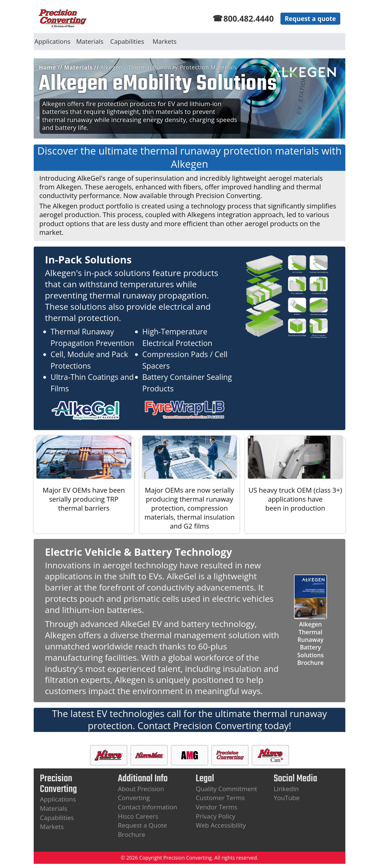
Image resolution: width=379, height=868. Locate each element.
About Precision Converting (141, 793)
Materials (90, 41)
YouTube (287, 798)
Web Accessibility (221, 825)
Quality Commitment (226, 789)
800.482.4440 (249, 19)
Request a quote (310, 19)
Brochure (132, 834)
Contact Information (148, 807)
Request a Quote (142, 825)
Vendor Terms (216, 807)
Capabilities (127, 41)
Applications (52, 41)
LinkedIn (286, 789)
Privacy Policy (215, 816)
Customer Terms (220, 798)
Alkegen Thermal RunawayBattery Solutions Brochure (310, 643)
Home (47, 67)
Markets (165, 41)
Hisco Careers (138, 816)
